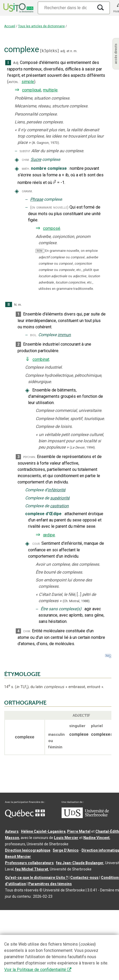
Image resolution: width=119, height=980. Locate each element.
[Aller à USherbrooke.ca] (85, 817)
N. (16, 305)
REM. (40, 251)
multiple (50, 90)
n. (72, 51)
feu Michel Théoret (32, 869)
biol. (34, 335)
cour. (36, 544)
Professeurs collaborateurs (29, 863)
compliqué (32, 90)
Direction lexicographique (28, 850)
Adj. (16, 63)
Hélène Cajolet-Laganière (43, 831)
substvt (25, 151)
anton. (13, 82)
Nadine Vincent (96, 838)
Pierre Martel (79, 831)
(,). (83, 447)
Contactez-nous (84, 878)
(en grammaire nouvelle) (49, 207)
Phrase (37, 199)
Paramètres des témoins (50, 884)
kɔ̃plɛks (49, 51)
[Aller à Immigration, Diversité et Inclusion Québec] (25, 816)
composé (52, 228)
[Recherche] (66, 8)
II (9, 305)
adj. (63, 51)
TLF (22, 687)
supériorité (60, 498)
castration (59, 506)
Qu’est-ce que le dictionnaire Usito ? (36, 878)
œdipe (49, 535)
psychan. (29, 457)
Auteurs (12, 831)
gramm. (27, 191)
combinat (41, 359)
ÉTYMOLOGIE (22, 674)
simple (28, 82)
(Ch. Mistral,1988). (77, 601)
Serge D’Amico (66, 850)
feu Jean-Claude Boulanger (80, 863)
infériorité (56, 490)
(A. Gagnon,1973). (46, 143)
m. (75, 51)
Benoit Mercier (18, 857)
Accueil (10, 26)
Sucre (36, 159)
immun (64, 335)
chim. (26, 160)
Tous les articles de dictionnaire (41, 26)
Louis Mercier (66, 838)
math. (26, 169)
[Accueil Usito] (18, 8)
